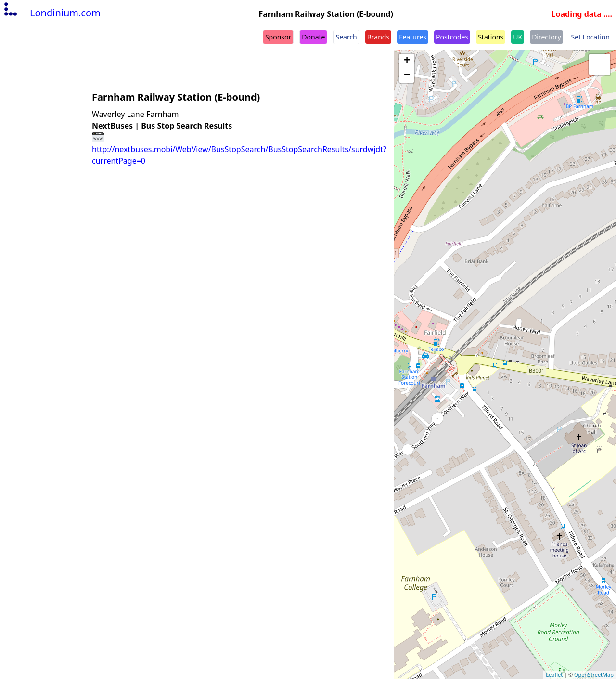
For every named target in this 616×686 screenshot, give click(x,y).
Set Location (590, 37)
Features (413, 37)
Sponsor (278, 37)
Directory (546, 37)
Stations (491, 37)
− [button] (407, 76)
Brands (378, 37)
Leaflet (554, 675)
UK (518, 37)
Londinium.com (51, 13)
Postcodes (452, 37)
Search (346, 37)
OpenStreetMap (594, 675)
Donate (313, 37)
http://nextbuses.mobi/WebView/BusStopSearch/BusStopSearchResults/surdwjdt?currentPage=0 (239, 149)
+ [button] (407, 61)
